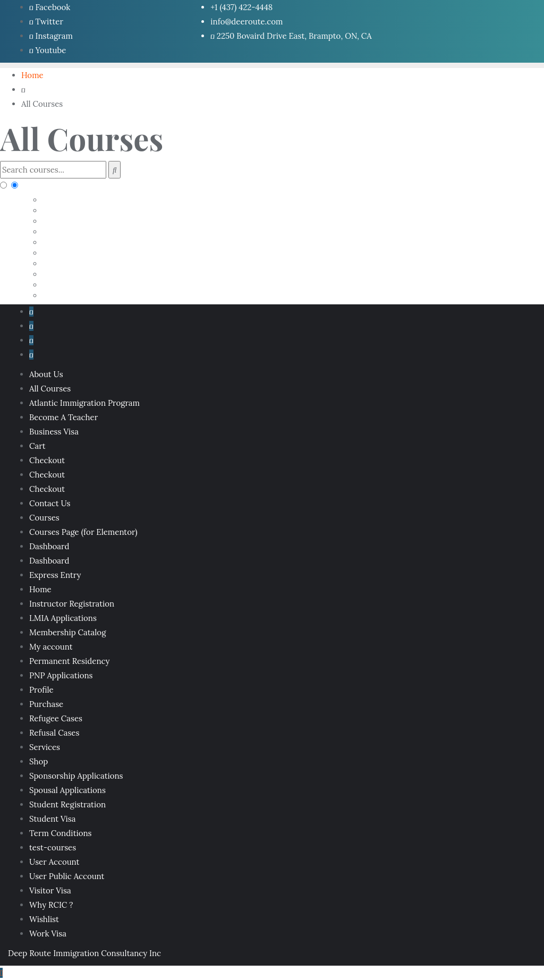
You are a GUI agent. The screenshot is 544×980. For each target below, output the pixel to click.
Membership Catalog (67, 632)
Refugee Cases (56, 718)
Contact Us (50, 503)
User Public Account (67, 876)
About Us (46, 374)
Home (40, 589)
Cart (37, 446)
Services (45, 747)
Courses (44, 518)
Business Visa (54, 432)
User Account (54, 862)
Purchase (46, 704)
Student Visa (53, 819)
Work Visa (48, 934)
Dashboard (49, 546)
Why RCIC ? (51, 905)
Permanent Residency (69, 661)
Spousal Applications (67, 790)
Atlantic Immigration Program (84, 403)
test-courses (53, 847)
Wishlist (44, 919)
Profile (41, 690)
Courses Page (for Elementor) (83, 532)
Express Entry (55, 575)
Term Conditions (60, 833)
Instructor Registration (72, 604)
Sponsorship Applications (76, 776)
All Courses (50, 389)
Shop (39, 761)
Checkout (47, 460)
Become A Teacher (63, 417)
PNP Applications (61, 675)
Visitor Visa (50, 890)
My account (51, 647)
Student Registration (67, 804)
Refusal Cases (54, 733)
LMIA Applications (63, 618)
